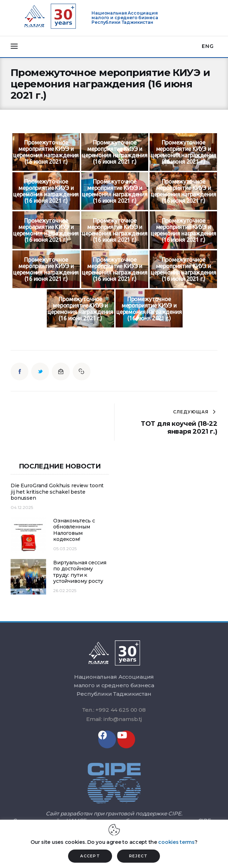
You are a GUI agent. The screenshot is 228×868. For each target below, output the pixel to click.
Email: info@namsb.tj (114, 719)
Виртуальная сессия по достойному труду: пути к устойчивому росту (80, 572)
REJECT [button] (138, 856)
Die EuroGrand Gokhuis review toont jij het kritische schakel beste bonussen (57, 492)
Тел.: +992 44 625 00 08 (114, 710)
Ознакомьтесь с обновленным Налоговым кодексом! (74, 530)
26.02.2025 (65, 590)
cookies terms (176, 842)
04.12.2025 (22, 507)
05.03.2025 (65, 549)
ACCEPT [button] (90, 856)
